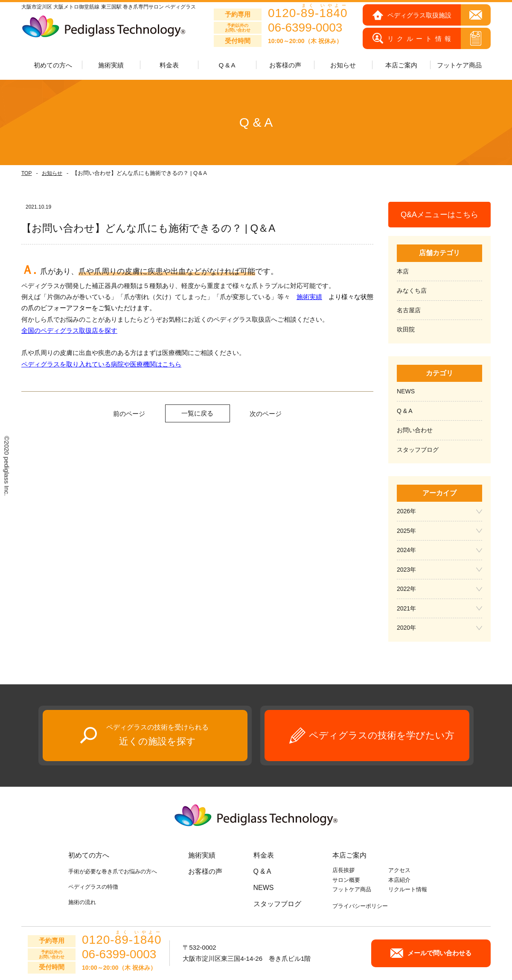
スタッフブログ (418, 450)
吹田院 (406, 329)
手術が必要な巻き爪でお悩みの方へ (113, 871)
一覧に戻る (197, 413)
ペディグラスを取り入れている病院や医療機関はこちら (101, 364)
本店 (403, 271)
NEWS (406, 391)
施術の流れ (82, 902)
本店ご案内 (349, 855)
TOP (26, 173)
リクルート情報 (408, 889)
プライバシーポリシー (360, 906)
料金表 (169, 65)
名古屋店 (409, 310)
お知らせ (52, 173)
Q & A (227, 65)
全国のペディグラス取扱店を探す (69, 330)
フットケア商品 (459, 65)
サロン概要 (346, 880)
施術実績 (309, 297)
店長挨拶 (343, 870)
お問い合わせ (415, 430)
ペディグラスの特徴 (93, 887)
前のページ (129, 414)
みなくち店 (412, 291)
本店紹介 (399, 880)
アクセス (399, 870)
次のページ (266, 414)
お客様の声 (285, 65)
